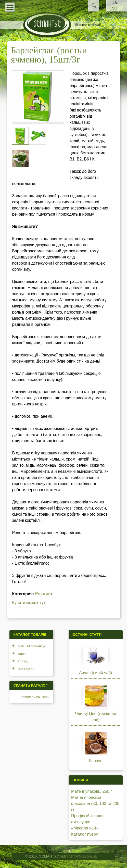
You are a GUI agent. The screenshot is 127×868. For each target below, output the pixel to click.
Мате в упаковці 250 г (92, 791)
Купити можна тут (29, 603)
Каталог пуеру (85, 834)
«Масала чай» (85, 828)
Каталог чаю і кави (35, 697)
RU (114, 9)
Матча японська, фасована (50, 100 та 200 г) (95, 804)
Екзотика (44, 594)
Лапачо (96, 761)
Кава (22, 654)
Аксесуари (26, 669)
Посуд (23, 661)
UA (114, 3)
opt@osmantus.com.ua (78, 856)
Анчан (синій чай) (96, 673)
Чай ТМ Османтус (32, 646)
